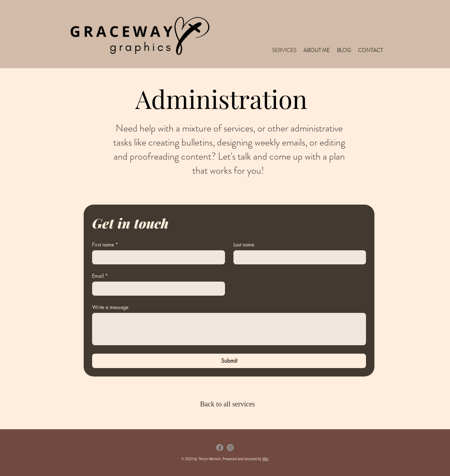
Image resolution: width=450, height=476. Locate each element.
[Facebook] (220, 448)
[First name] (156, 257)
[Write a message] (229, 329)
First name (105, 245)
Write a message (110, 307)
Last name (244, 245)
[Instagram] (230, 448)
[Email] (156, 289)
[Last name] (298, 257)
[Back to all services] (229, 404)
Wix (265, 459)
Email (100, 276)
